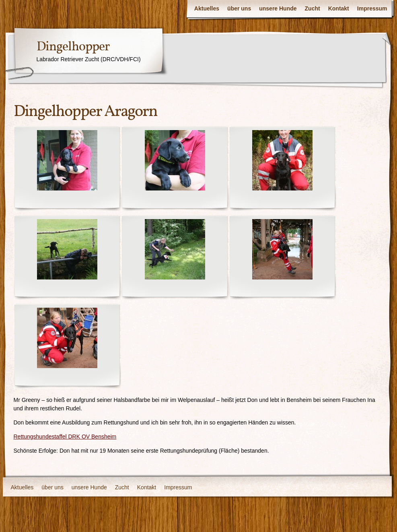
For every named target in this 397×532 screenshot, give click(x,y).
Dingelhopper (73, 47)
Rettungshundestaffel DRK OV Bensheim (65, 437)
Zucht (313, 8)
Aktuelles (207, 8)
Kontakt (339, 8)
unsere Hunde (278, 8)
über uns (239, 8)
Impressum (372, 8)
